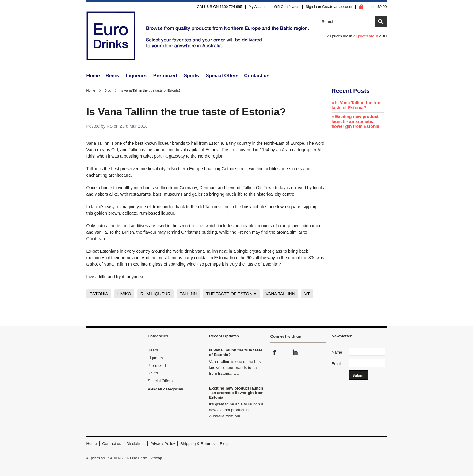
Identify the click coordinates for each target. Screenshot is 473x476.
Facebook (275, 352)
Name (337, 352)
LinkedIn (295, 352)
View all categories (166, 389)
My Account (258, 7)
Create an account (337, 7)
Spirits (191, 76)
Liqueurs (136, 76)
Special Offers (222, 76)
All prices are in (370, 36)
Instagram (285, 352)
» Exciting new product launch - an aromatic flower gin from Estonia (356, 121)
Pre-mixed (165, 76)
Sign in (311, 7)
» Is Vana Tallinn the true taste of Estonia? (357, 105)
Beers (112, 76)
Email (337, 364)
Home (91, 90)
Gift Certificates (287, 7)
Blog (108, 90)
